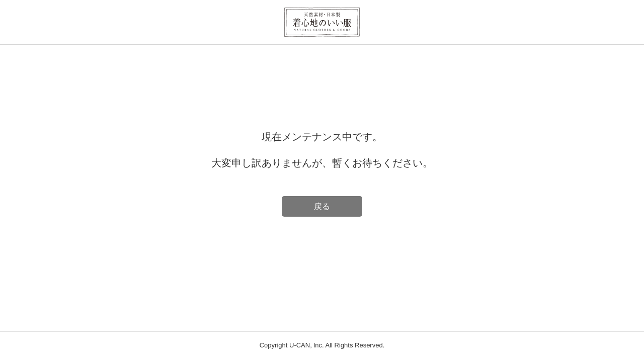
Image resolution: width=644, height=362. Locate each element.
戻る (322, 206)
